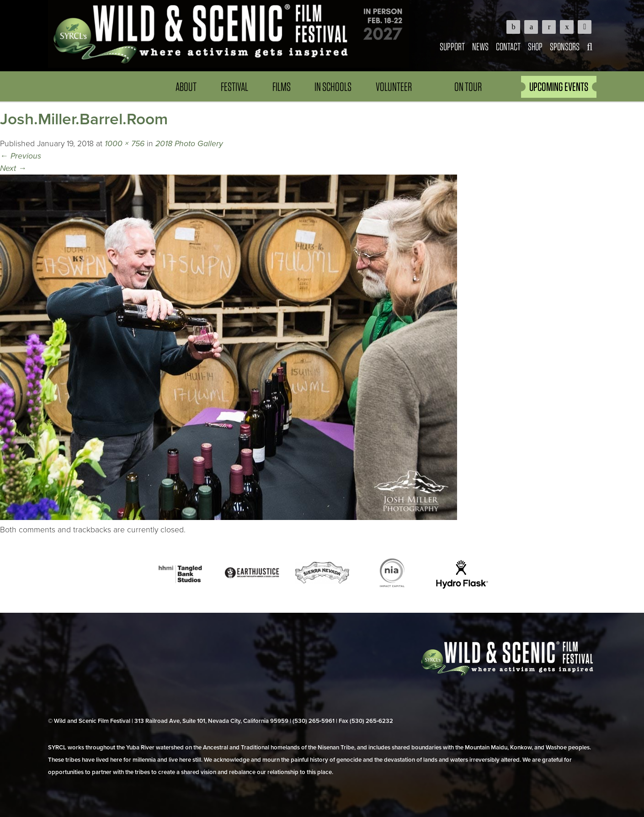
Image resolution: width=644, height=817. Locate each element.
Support (452, 46)
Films (282, 87)
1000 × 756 (125, 144)
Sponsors (565, 46)
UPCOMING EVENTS (559, 87)
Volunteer (394, 87)
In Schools (333, 87)
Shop (535, 46)
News (480, 46)
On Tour (468, 87)
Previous (21, 156)
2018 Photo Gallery (189, 144)
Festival (234, 87)
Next (13, 168)
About (186, 87)
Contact (508, 46)
